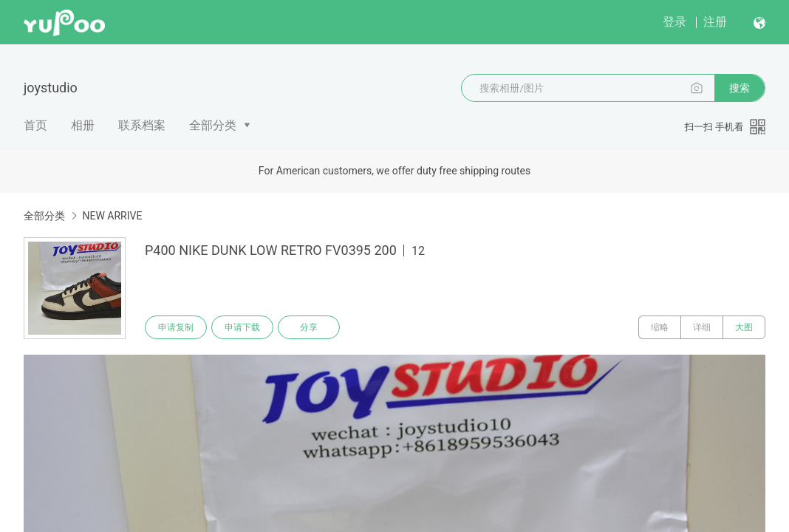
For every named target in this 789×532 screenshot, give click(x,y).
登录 (674, 22)
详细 (702, 327)
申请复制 (176, 327)
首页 (35, 125)
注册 (715, 22)
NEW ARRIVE (112, 216)
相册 (83, 125)
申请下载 (242, 327)
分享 (309, 327)
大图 (744, 327)
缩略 (660, 327)
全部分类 (213, 125)
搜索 (740, 88)
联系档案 (142, 125)
